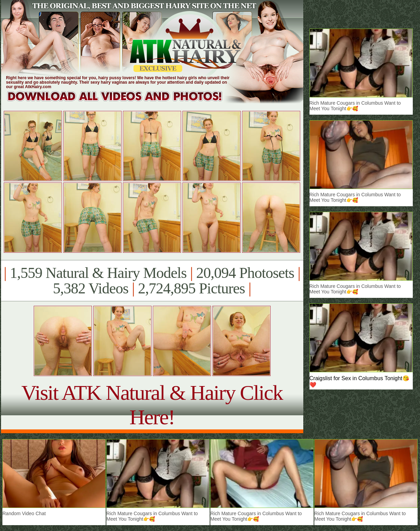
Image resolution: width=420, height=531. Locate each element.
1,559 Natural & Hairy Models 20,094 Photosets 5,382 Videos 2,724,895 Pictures (152, 281)
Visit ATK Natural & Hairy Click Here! (152, 405)
